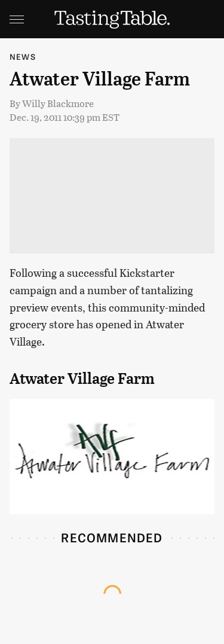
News (23, 57)
